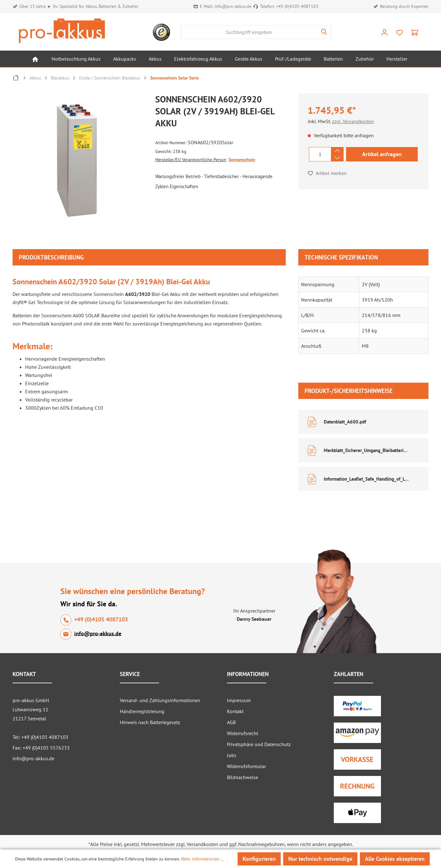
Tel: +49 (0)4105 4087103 (41, 737)
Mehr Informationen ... (203, 859)
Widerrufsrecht (243, 733)
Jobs (232, 755)
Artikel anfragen (382, 154)
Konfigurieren (259, 859)
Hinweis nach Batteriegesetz (150, 722)
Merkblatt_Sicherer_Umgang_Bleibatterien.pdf (367, 450)
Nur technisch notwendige (320, 859)
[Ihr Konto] (384, 32)
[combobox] (249, 32)
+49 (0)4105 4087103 (297, 6)
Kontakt (235, 711)
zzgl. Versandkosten (353, 121)
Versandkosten (202, 844)
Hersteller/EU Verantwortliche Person (191, 160)
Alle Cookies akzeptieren (395, 859)
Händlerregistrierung (142, 711)
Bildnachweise (243, 777)
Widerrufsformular (246, 766)
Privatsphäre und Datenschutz (259, 744)
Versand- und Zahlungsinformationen (160, 700)
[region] (81, 162)
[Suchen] (324, 32)
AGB (231, 722)
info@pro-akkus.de (233, 6)
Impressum (239, 700)
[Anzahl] (320, 154)
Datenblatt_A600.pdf (345, 422)
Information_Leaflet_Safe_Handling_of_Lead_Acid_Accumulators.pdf (367, 479)
